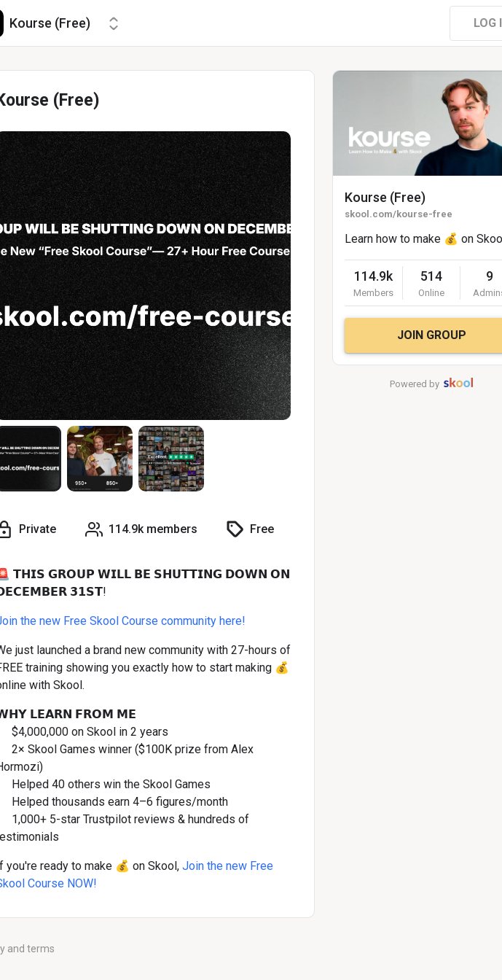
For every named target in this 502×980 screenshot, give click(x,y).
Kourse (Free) (385, 197)
